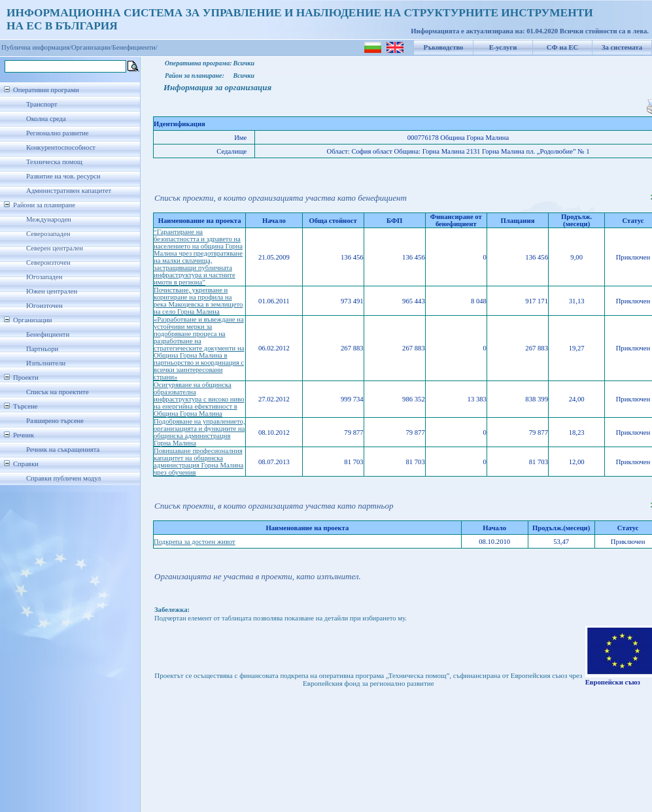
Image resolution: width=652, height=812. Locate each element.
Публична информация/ (36, 47)
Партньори (42, 349)
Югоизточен (44, 306)
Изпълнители (46, 363)
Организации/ (92, 47)
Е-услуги (503, 47)
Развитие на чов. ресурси (63, 176)
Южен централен (52, 291)
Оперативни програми (46, 90)
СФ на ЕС (562, 47)
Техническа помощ (54, 162)
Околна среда (46, 119)
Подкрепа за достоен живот (195, 542)
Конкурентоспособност (61, 147)
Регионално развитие (58, 133)
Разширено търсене (55, 421)
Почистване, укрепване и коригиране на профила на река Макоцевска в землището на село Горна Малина (198, 301)
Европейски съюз (613, 682)
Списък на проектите (58, 392)
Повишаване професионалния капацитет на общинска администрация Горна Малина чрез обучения (198, 462)
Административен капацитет (69, 191)
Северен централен (55, 248)
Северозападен (48, 234)
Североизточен (48, 262)
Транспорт (42, 104)
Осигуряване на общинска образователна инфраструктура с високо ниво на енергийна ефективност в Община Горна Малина (199, 399)
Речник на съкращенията (63, 449)
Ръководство (444, 47)
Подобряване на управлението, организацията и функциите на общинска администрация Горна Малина (199, 432)
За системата (622, 47)
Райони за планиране (44, 205)
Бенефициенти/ (135, 47)
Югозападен (44, 277)
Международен (49, 219)
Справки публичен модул (63, 478)
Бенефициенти (48, 334)
